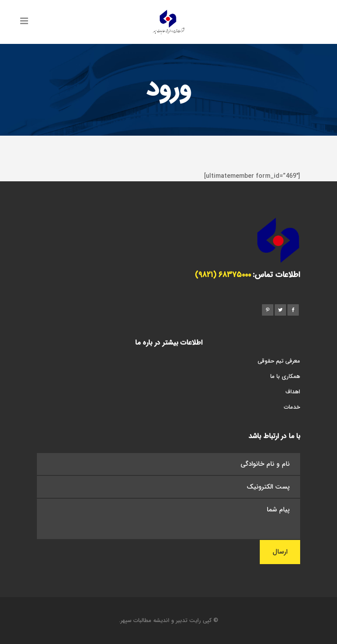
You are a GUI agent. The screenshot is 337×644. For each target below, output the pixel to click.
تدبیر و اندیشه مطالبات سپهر (154, 621)
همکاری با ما (285, 377)
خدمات (292, 408)
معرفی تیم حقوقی (279, 362)
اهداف (293, 392)
